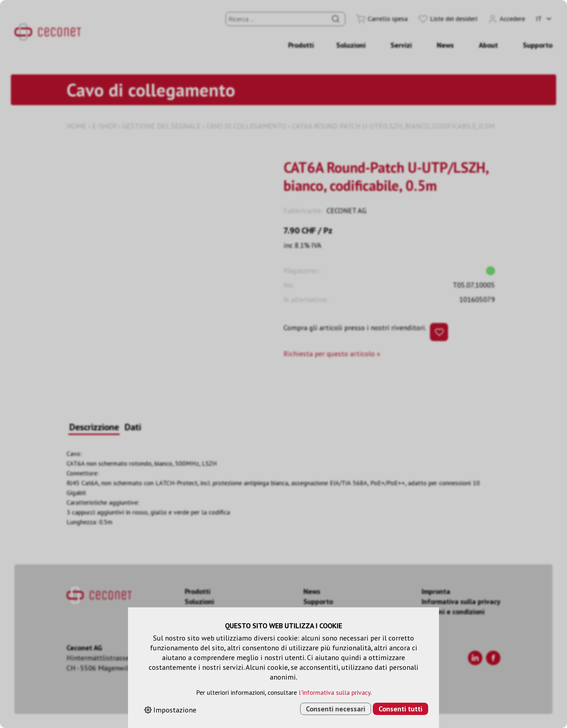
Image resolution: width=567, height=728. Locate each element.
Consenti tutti (400, 709)
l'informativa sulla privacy (334, 692)
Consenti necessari (336, 709)
